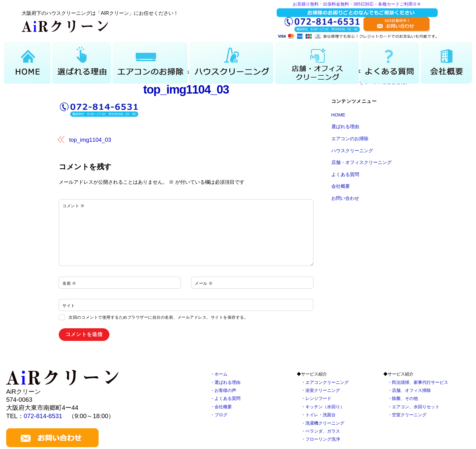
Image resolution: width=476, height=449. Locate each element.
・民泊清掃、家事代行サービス (418, 382)
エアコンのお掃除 (350, 138)
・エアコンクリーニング (325, 382)
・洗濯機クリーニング (323, 423)
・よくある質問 (225, 398)
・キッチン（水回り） (323, 407)
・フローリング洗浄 (321, 439)
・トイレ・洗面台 (318, 415)
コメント (74, 206)
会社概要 (341, 186)
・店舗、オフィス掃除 (409, 390)
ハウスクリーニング (352, 151)
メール (204, 283)
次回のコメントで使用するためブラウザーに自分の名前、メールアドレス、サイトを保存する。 (158, 317)
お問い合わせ (345, 198)
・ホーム (219, 374)
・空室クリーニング (407, 415)
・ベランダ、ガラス (321, 431)
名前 (69, 283)
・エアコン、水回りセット (414, 407)
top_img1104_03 (186, 89)
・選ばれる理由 (225, 382)
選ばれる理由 (345, 126)
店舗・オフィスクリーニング (361, 162)
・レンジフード (316, 398)
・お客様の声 (223, 390)
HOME (338, 115)
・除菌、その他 (403, 398)
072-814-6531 (43, 416)
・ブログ (219, 415)
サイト (69, 306)
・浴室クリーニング (321, 390)
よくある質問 (345, 174)
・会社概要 (221, 407)
